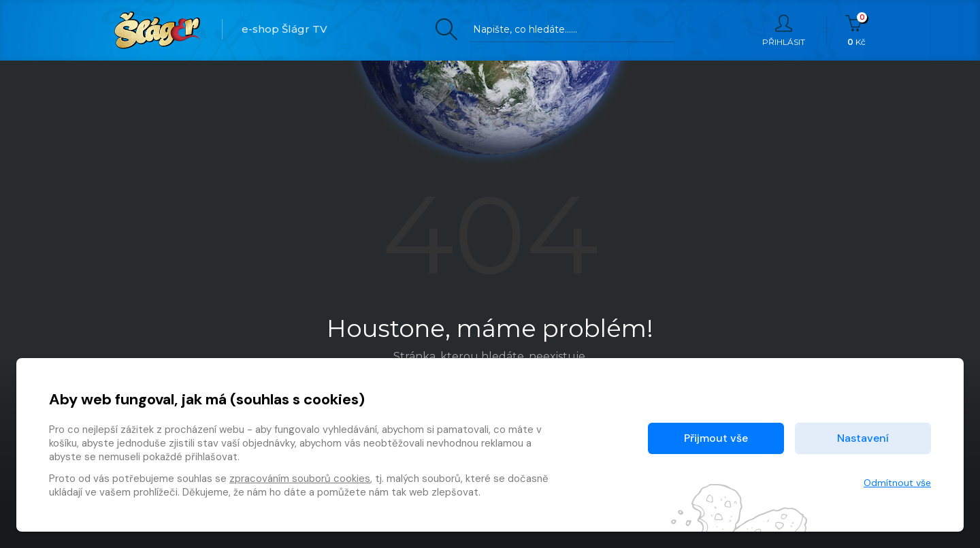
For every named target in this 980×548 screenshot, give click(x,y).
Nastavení (863, 438)
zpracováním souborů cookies (300, 479)
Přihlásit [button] (784, 31)
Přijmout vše (716, 438)
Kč (856, 31)
